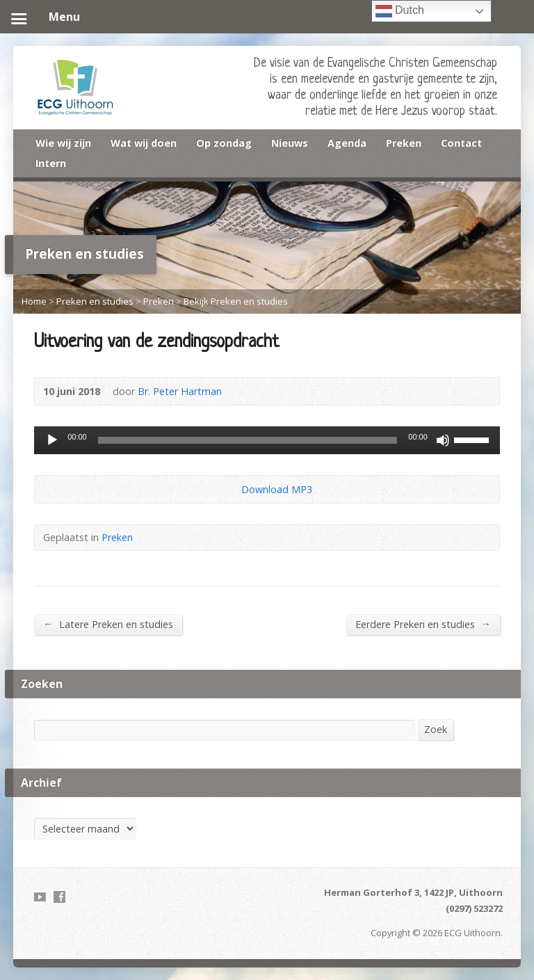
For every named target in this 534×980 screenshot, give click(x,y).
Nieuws (290, 143)
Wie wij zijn (63, 143)
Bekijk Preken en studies (236, 301)
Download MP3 (277, 489)
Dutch (400, 11)
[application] (267, 440)
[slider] (248, 440)
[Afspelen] (52, 440)
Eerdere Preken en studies (423, 624)
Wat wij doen (144, 143)
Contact (461, 143)
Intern (51, 163)
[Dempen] (443, 440)
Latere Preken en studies (108, 624)
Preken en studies (95, 301)
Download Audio (230, 489)
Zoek (436, 729)
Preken (404, 143)
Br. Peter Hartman (180, 391)
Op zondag (224, 143)
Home (34, 301)
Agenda (347, 143)
